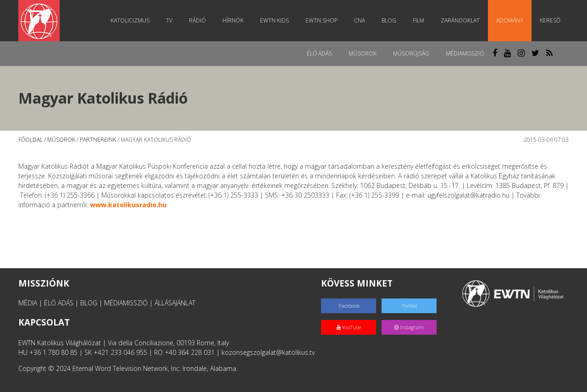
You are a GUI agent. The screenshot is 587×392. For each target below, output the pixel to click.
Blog (389, 20)
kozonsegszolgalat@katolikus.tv (268, 352)
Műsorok (363, 53)
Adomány (510, 20)
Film (418, 20)
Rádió (197, 20)
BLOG (89, 303)
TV (169, 20)
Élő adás (319, 53)
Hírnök (233, 20)
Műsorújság (411, 53)
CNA (360, 20)
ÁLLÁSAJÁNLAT (175, 303)
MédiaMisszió (465, 53)
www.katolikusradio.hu (128, 205)
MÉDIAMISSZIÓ (126, 303)
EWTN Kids (274, 20)
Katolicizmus (130, 20)
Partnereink (98, 140)
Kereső (550, 20)
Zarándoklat (460, 20)
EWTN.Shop (321, 20)
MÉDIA (28, 303)
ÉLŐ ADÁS (59, 303)
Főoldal (30, 140)
